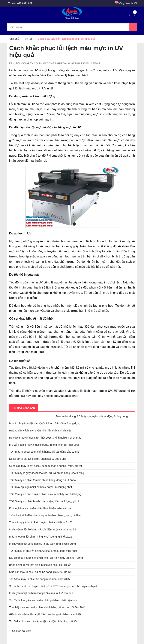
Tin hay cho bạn (24, 408)
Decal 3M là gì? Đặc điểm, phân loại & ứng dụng (38, 459)
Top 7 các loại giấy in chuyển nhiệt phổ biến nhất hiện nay (43, 600)
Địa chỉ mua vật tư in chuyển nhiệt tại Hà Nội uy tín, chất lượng (46, 558)
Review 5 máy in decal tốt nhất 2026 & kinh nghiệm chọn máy (45, 438)
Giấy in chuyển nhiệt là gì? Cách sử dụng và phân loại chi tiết (45, 614)
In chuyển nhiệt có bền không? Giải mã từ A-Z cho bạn (41, 593)
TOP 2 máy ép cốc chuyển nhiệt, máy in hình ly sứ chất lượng (45, 494)
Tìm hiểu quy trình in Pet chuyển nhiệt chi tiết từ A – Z (40, 522)
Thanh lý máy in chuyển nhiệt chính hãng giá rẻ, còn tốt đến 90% (47, 607)
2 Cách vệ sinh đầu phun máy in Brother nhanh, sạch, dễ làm (45, 515)
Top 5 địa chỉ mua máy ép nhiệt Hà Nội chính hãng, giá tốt (43, 621)
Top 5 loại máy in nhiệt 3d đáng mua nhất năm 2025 (39, 579)
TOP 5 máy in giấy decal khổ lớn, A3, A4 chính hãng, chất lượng (47, 473)
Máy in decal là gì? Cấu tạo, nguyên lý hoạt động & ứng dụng (92, 416)
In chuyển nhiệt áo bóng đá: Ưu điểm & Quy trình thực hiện (44, 529)
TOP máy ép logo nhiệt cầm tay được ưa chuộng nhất (41, 487)
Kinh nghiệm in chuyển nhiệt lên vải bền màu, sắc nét (40, 508)
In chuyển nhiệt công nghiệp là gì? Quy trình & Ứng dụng (42, 544)
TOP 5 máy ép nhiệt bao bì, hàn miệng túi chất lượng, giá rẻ (44, 501)
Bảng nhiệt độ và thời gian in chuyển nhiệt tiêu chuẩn (40, 565)
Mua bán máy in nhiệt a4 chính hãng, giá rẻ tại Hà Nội (41, 572)
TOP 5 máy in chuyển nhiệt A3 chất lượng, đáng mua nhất (43, 551)
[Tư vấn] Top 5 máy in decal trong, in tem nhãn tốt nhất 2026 (44, 445)
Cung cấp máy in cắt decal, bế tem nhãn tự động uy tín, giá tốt (46, 466)
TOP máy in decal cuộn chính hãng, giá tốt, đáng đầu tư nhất (45, 452)
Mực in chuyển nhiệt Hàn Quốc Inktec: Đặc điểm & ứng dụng (45, 423)
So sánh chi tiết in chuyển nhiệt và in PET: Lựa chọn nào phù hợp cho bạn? (53, 586)
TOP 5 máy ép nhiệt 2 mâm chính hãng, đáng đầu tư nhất (43, 480)
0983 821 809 (25, 3)
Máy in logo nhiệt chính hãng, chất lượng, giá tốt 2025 (41, 537)
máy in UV (36, 282)
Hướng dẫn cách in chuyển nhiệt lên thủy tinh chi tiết (40, 431)
